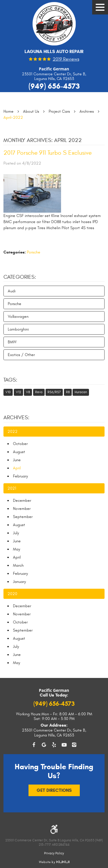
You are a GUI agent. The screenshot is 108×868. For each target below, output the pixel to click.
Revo (39, 392)
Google (44, 745)
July (16, 533)
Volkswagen (18, 317)
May (17, 549)
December (22, 500)
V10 (8, 392)
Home (8, 111)
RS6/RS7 (54, 392)
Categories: (20, 277)
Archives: (16, 417)
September (23, 517)
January (19, 582)
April (17, 557)
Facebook (34, 745)
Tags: (10, 380)
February (20, 476)
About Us (31, 111)
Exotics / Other (21, 355)
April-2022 (13, 117)
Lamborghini (18, 329)
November (22, 509)
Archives (87, 111)
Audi (12, 291)
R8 (68, 392)
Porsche (34, 252)
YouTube (64, 745)
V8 (28, 392)
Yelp (54, 745)
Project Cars (59, 111)
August (19, 452)
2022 (13, 432)
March (18, 565)
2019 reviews (66, 59)
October (20, 444)
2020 (12, 594)
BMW (12, 342)
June (17, 460)
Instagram (74, 745)
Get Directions (54, 790)
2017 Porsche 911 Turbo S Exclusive (48, 153)
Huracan (81, 392)
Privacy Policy (54, 853)
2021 (12, 488)
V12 (18, 392)
